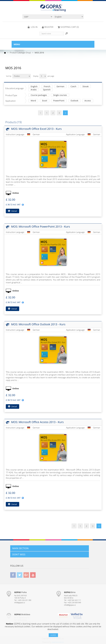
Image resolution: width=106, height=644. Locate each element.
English (34, 87)
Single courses (60, 95)
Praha (20, 592)
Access (88, 101)
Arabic (34, 90)
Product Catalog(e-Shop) (20, 53)
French (47, 87)
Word (33, 101)
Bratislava (22, 614)
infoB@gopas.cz (70, 605)
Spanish (47, 90)
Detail (12, 211)
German (60, 87)
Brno (70, 592)
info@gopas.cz (20, 603)
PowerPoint (59, 101)
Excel (45, 101)
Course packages (39, 95)
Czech (73, 87)
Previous (41, 113)
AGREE (53, 635)
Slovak (86, 87)
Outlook (74, 101)
